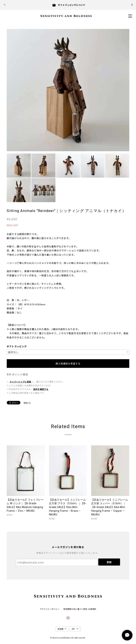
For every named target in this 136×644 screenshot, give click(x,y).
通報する (27, 403)
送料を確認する (41, 389)
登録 (109, 562)
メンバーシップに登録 (20, 382)
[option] (68, 90)
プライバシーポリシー (50, 609)
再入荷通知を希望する (68, 364)
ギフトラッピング (17, 346)
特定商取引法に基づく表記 (75, 609)
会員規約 (92, 609)
